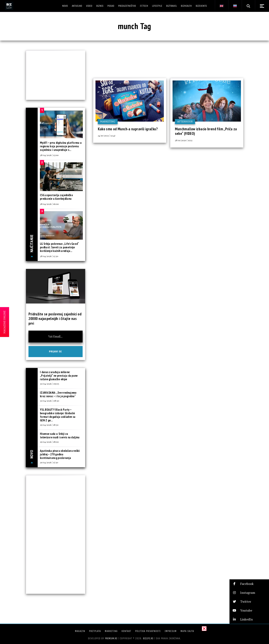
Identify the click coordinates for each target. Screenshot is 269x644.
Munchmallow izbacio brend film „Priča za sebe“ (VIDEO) (206, 131)
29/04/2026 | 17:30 (49, 462)
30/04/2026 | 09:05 (49, 384)
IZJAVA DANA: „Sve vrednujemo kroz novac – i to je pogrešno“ (58, 394)
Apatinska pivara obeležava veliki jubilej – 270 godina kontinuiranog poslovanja (60, 454)
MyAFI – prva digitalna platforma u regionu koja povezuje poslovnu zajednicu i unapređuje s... (61, 146)
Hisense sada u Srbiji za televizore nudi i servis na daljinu (60, 435)
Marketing (108, 122)
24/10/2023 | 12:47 (107, 135)
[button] (249, 584)
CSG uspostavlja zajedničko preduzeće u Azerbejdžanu (56, 197)
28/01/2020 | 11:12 (184, 140)
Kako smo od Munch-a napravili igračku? (128, 129)
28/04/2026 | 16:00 (49, 204)
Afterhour (185, 122)
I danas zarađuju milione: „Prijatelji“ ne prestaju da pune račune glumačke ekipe (59, 376)
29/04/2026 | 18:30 (49, 425)
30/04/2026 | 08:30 (50, 401)
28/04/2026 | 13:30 (49, 256)
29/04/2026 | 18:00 (49, 442)
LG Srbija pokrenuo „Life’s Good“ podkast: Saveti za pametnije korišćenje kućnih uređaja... (59, 247)
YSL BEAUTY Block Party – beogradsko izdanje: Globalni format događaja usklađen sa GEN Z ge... (58, 415)
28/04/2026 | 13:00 (49, 155)
